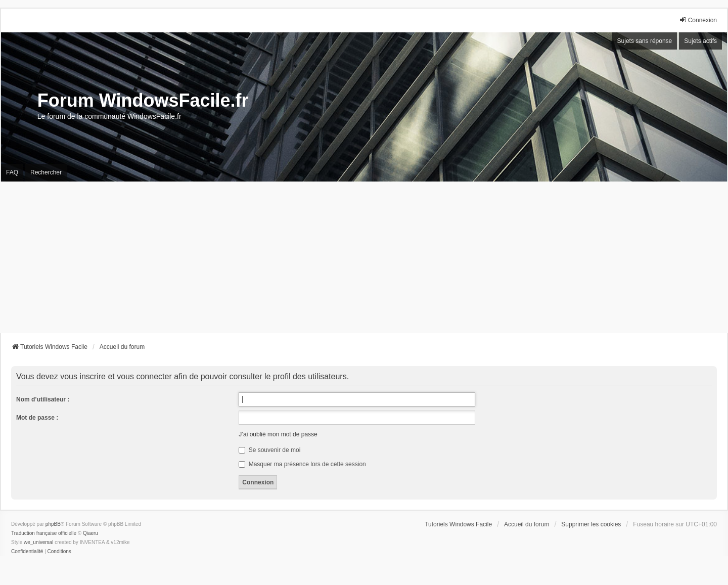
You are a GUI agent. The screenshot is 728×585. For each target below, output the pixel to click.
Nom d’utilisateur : (43, 399)
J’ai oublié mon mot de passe (278, 434)
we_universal (38, 542)
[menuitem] (27, 552)
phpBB (53, 524)
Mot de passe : (37, 418)
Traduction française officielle (44, 533)
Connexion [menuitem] (698, 20)
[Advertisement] (364, 257)
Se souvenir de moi (269, 450)
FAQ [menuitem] (12, 172)
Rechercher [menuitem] (46, 172)
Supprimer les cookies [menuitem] (591, 524)
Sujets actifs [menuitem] (700, 41)
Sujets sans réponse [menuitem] (645, 41)
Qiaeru (90, 533)
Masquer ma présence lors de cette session (302, 464)
